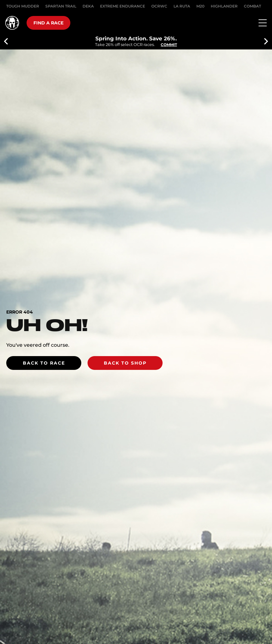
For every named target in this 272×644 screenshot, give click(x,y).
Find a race (48, 23)
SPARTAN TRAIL (61, 6)
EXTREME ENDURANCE (123, 6)
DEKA (88, 6)
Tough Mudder (23, 6)
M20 (200, 6)
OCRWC (159, 6)
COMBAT (252, 6)
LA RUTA (182, 6)
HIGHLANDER (224, 6)
